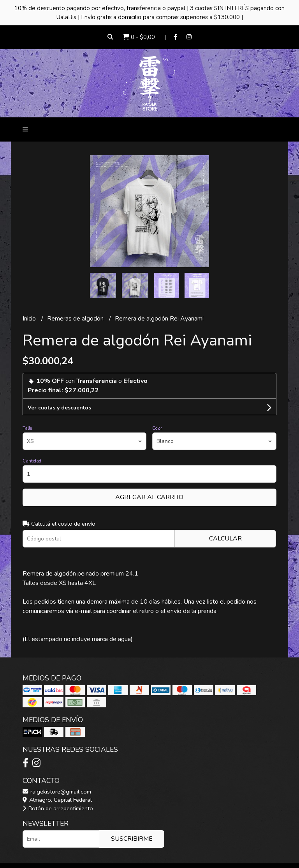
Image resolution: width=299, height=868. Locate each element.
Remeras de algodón (76, 319)
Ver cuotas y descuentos (59, 408)
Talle (27, 428)
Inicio (30, 319)
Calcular (225, 539)
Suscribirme (132, 839)
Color (157, 428)
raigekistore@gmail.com (57, 792)
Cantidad (32, 461)
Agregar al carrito (149, 497)
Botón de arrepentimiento (58, 808)
